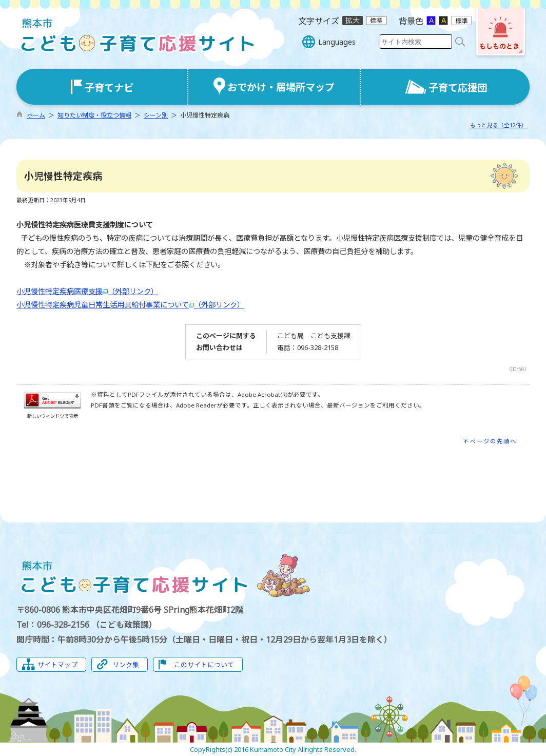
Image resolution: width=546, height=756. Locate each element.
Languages (337, 42)
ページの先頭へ (493, 441)
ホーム (36, 115)
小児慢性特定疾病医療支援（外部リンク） (87, 291)
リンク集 (126, 665)
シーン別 (156, 115)
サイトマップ (57, 665)
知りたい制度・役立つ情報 (94, 115)
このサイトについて (204, 665)
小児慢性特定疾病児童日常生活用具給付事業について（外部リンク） (130, 305)
